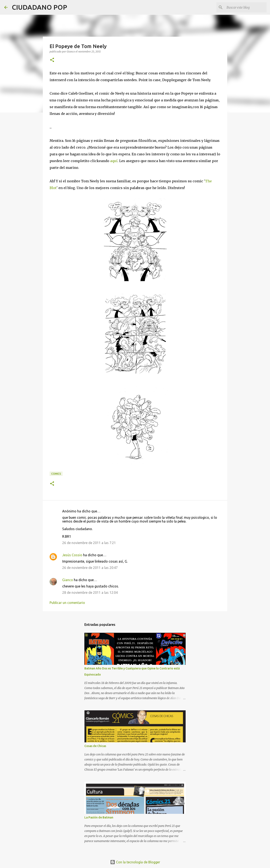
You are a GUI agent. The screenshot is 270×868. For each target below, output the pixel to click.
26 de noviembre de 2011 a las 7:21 (89, 543)
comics (56, 474)
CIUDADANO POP (39, 7)
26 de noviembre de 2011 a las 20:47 (90, 568)
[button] (52, 60)
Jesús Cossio (72, 555)
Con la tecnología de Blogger (135, 862)
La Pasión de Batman (99, 817)
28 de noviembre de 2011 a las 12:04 (90, 593)
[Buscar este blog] (244, 7)
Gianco (68, 580)
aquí (114, 161)
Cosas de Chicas (95, 746)
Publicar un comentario (67, 603)
